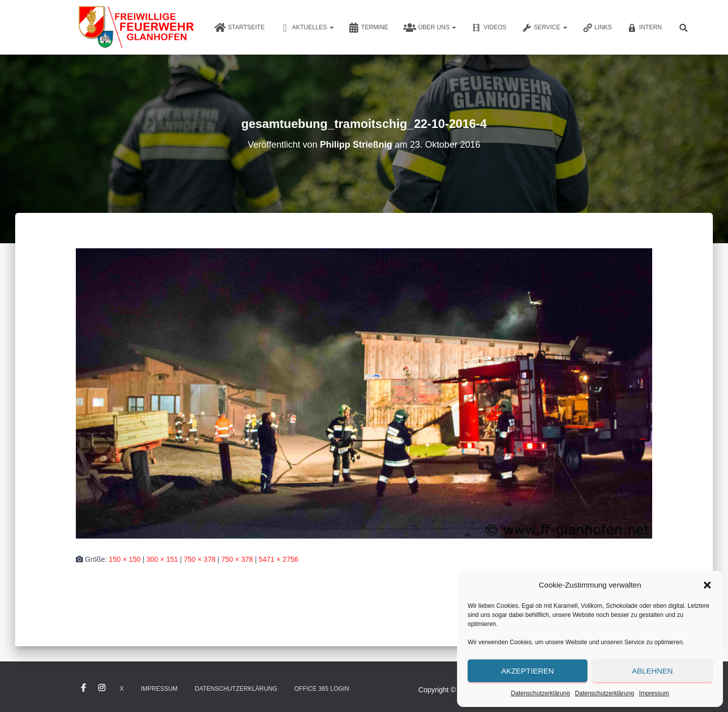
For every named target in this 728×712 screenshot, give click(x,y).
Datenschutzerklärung (541, 693)
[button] (707, 585)
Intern (644, 28)
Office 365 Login (322, 689)
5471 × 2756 (279, 559)
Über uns (430, 28)
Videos (489, 28)
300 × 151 (162, 559)
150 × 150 (125, 559)
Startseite (240, 28)
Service (544, 28)
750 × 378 (200, 559)
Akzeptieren (527, 671)
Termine (369, 28)
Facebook (83, 688)
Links (597, 28)
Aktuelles (307, 28)
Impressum (654, 693)
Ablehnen (652, 671)
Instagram (102, 688)
